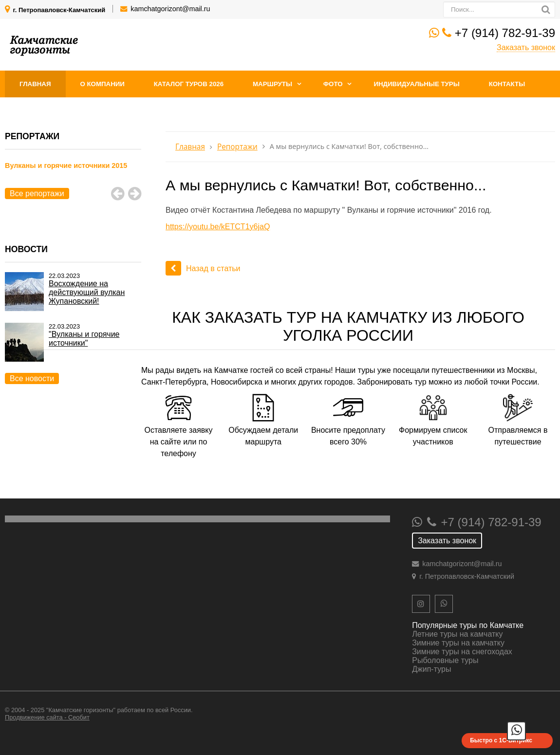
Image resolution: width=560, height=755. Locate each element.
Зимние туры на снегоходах (462, 652)
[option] (73, 176)
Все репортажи (37, 193)
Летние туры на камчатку (457, 634)
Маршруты (272, 84)
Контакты (507, 84)
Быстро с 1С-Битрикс (501, 740)
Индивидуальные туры (416, 84)
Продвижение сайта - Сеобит (47, 717)
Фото (333, 84)
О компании (102, 84)
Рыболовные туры (445, 660)
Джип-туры (431, 669)
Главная (35, 84)
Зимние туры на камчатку (458, 643)
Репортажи (237, 147)
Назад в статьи (203, 268)
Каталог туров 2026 (189, 84)
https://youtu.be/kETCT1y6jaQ (218, 227)
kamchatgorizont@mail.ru (170, 9)
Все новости (32, 378)
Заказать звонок (526, 47)
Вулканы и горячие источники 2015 (66, 166)
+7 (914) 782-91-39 (505, 33)
